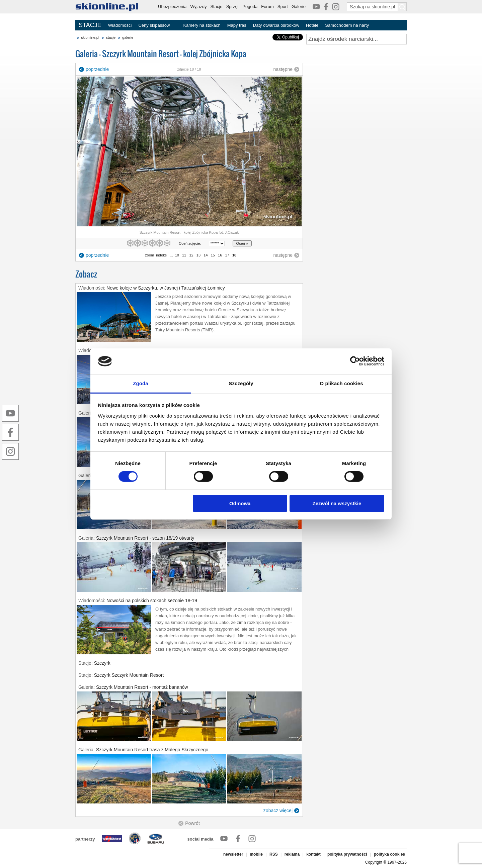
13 (198, 255)
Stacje (216, 7)
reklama (292, 854)
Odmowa (240, 503)
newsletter (233, 854)
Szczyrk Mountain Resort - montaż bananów (142, 687)
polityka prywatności (347, 854)
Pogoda (250, 7)
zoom (149, 255)
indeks (161, 255)
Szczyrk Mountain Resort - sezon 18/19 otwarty (145, 538)
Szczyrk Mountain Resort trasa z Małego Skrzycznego (152, 750)
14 (206, 255)
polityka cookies (389, 854)
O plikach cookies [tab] (341, 383)
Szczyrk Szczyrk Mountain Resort (129, 675)
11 (184, 255)
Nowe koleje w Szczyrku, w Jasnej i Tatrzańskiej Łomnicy (166, 288)
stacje (111, 37)
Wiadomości (120, 25)
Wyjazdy (198, 7)
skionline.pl (90, 37)
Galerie (299, 7)
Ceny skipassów (154, 25)
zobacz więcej (278, 810)
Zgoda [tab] (141, 383)
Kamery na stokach (202, 25)
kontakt (313, 854)
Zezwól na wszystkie (337, 503)
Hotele (312, 25)
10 (177, 255)
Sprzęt (233, 7)
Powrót (192, 823)
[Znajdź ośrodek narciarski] (356, 39)
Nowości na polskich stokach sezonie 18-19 (152, 601)
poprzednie (97, 69)
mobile (256, 854)
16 (220, 255)
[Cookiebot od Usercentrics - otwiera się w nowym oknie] (355, 361)
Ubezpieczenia (172, 7)
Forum (267, 7)
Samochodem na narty (347, 25)
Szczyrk (102, 663)
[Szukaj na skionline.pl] (402, 7)
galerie (128, 37)
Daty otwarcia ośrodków (276, 25)
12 (191, 255)
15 (213, 255)
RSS (274, 854)
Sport (283, 7)
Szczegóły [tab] (241, 383)
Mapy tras (237, 25)
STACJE (90, 25)
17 (227, 255)
